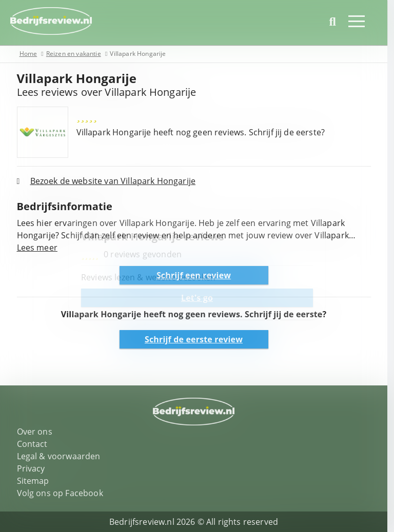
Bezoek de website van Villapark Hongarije (116, 181)
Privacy (34, 468)
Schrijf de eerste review (197, 339)
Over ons (38, 432)
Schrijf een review (197, 275)
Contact (35, 444)
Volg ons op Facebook (63, 493)
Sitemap (36, 481)
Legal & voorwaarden (62, 456)
